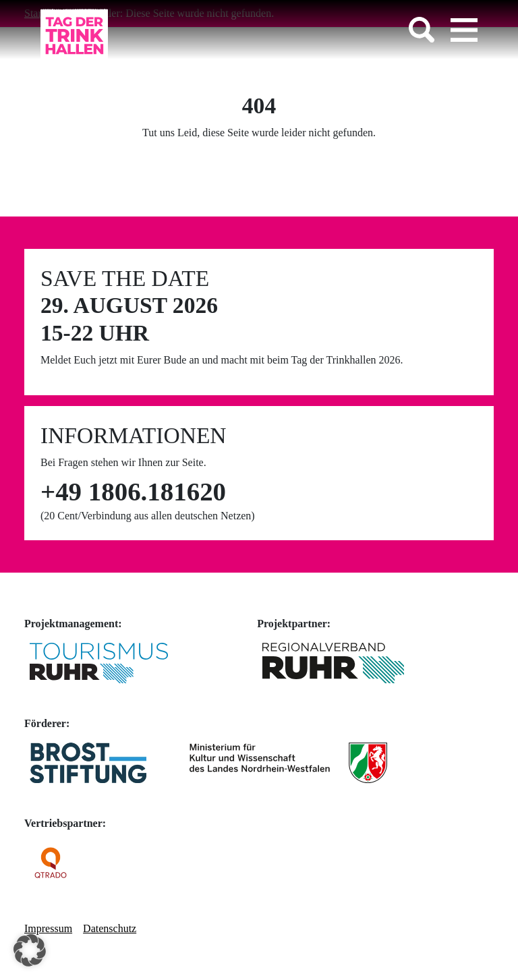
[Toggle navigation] (464, 30)
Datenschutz (110, 928)
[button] (30, 950)
